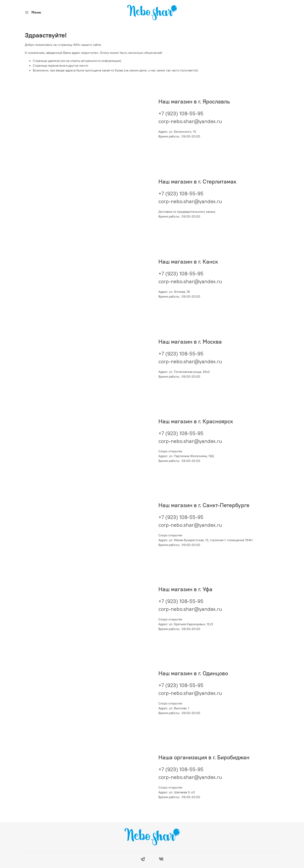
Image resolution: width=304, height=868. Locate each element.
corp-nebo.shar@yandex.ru (190, 118)
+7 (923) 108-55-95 (181, 111)
